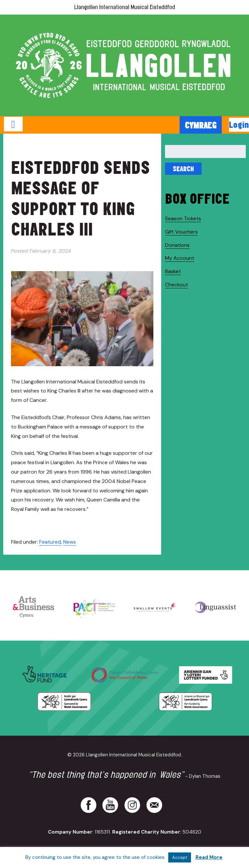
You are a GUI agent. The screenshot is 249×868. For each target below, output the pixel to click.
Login (239, 125)
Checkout (177, 285)
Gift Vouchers (181, 232)
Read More (209, 857)
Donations (177, 245)
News (70, 542)
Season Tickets (183, 218)
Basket (173, 271)
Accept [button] (180, 857)
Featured (50, 542)
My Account (180, 258)
